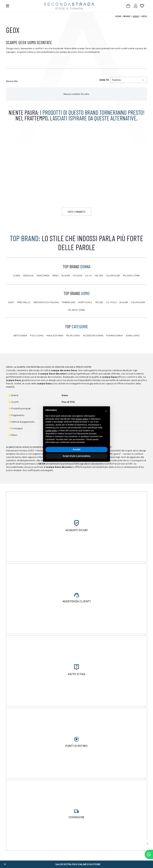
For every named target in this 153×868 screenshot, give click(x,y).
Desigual (29, 286)
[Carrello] (128, 6)
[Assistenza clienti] (76, 605)
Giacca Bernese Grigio (19, 205)
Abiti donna (20, 346)
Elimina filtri (12, 81)
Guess (17, 286)
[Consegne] (76, 822)
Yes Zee (99, 286)
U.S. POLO (111, 313)
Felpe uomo (73, 346)
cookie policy (51, 431)
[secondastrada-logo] (69, 6)
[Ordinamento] (129, 80)
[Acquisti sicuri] (76, 533)
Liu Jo (88, 286)
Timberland (68, 313)
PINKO (56, 286)
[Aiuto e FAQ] (76, 677)
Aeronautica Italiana (46, 313)
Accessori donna (93, 346)
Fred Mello (24, 313)
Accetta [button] (77, 449)
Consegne (77, 827)
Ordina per (104, 80)
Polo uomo (37, 346)
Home (118, 16)
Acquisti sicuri (76, 540)
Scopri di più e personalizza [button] (76, 456)
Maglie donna (55, 346)
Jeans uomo (133, 346)
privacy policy (82, 419)
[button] (147, 844)
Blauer (66, 286)
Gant (11, 313)
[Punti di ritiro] (76, 749)
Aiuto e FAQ (77, 684)
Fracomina (43, 286)
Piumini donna (114, 346)
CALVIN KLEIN (138, 313)
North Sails (85, 313)
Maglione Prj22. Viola (71, 205)
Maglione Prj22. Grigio (124, 205)
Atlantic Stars (131, 286)
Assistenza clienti (76, 611)
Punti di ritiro (76, 756)
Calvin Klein (113, 286)
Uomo (136, 16)
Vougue (77, 286)
